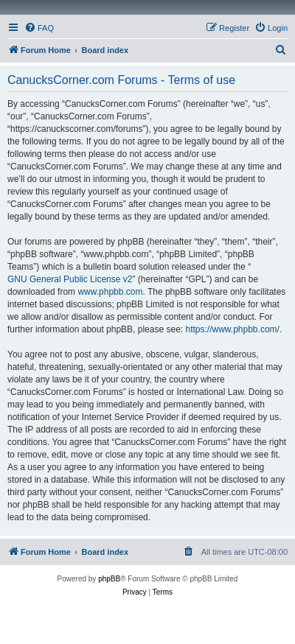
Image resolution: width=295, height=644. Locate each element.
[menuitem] (39, 28)
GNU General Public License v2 (70, 279)
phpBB (109, 579)
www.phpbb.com (110, 292)
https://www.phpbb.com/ (232, 329)
